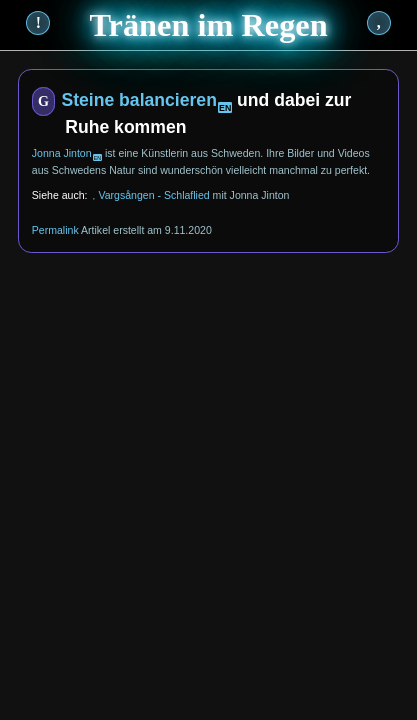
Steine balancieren (138, 100)
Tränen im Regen (208, 25)
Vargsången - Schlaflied (153, 195)
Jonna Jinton (62, 153)
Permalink (55, 230)
